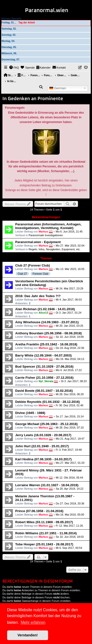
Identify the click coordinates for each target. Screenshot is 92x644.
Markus (43, 232)
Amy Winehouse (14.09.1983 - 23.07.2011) (47, 322)
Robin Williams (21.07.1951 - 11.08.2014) (46, 533)
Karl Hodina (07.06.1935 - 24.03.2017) (43, 459)
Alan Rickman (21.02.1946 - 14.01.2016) (45, 309)
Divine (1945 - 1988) (30, 413)
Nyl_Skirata (46, 381)
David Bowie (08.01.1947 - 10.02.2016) (44, 391)
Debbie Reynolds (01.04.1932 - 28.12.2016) (47, 402)
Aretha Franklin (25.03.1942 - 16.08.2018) (46, 344)
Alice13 (43, 313)
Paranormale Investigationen (46, 235)
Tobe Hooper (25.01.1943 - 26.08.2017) (44, 544)
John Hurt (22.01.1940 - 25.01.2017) (42, 446)
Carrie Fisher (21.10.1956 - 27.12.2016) (44, 378)
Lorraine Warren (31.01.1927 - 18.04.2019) (47, 485)
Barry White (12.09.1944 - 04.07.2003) (43, 355)
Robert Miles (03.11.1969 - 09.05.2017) (44, 522)
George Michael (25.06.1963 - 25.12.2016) (46, 424)
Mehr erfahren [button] (33, 622)
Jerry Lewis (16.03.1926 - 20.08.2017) (43, 435)
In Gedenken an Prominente (33, 99)
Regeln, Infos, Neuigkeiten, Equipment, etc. (54, 249)
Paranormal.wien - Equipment (38, 242)
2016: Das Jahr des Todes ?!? (38, 296)
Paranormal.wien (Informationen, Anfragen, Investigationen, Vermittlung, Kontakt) (48, 226)
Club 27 (22, 274)
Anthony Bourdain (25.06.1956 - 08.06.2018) (48, 333)
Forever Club (40, 274)
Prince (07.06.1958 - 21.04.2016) (39, 511)
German (58, 88)
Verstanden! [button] (27, 635)
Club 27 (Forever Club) (33, 265)
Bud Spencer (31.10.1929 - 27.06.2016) (44, 367)
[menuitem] (14, 68)
